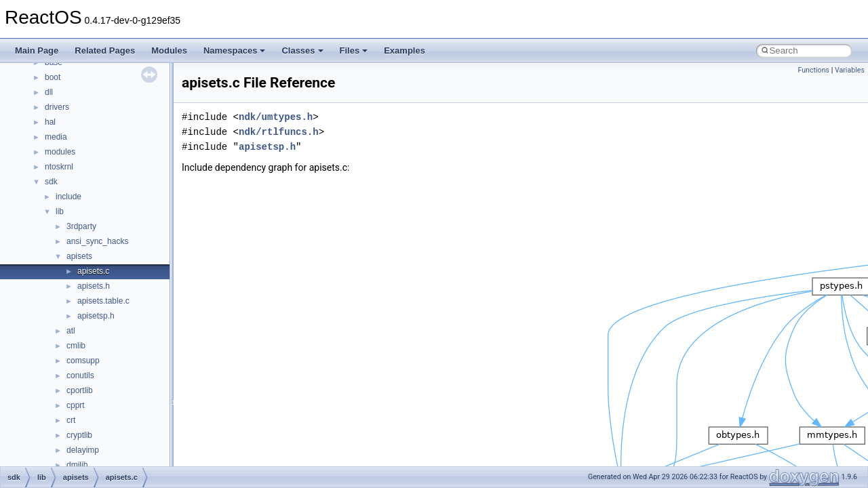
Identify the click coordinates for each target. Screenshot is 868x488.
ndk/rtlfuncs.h (279, 132)
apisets (79, 256)
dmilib (77, 465)
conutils (80, 375)
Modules (169, 50)
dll (49, 92)
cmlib (76, 346)
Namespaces (235, 50)
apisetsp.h (96, 316)
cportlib (80, 390)
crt (71, 420)
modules (60, 152)
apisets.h (94, 286)
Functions (813, 70)
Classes (302, 50)
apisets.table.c (103, 301)
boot (53, 77)
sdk (51, 182)
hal (50, 122)
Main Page (37, 50)
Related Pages (105, 50)
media (56, 137)
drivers (57, 107)
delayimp (83, 450)
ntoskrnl (59, 167)
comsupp (83, 361)
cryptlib (79, 435)
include (68, 197)
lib (60, 211)
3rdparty (81, 226)
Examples (405, 50)
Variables (850, 70)
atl (71, 331)
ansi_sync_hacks (97, 241)
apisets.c (93, 271)
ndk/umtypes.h (276, 117)
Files (354, 50)
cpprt (76, 405)
